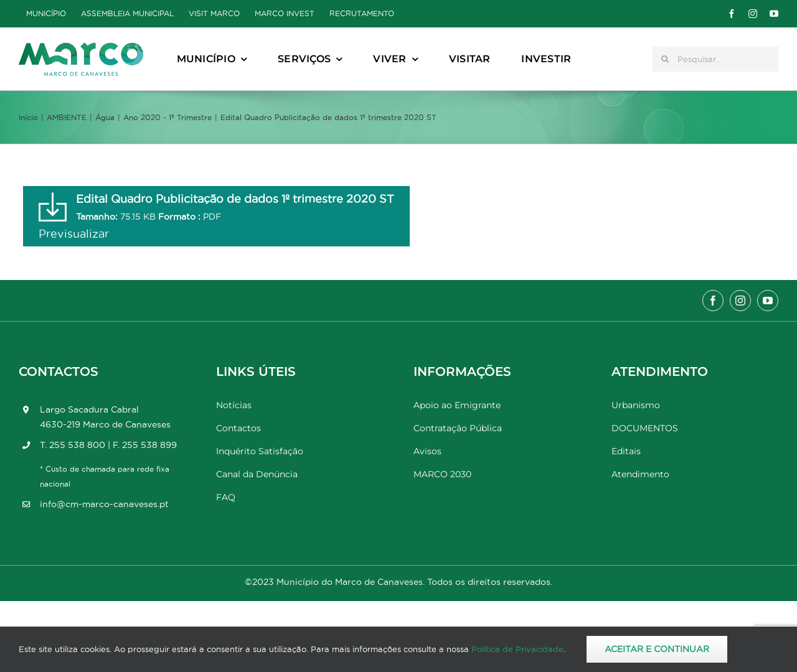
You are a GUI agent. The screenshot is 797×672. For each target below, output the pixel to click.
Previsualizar (74, 234)
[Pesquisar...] (715, 59)
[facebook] (732, 14)
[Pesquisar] (665, 59)
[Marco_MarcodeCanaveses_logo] (81, 48)
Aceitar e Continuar (657, 649)
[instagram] (753, 14)
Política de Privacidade (517, 649)
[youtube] (774, 14)
